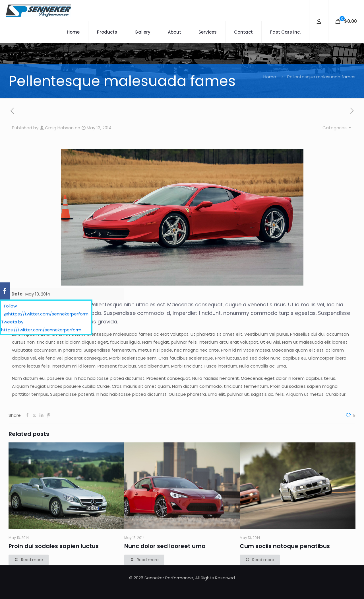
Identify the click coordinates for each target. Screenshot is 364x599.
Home (270, 77)
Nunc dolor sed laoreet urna (165, 546)
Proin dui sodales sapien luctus (54, 546)
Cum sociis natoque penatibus (285, 546)
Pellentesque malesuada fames (321, 77)
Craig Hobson (59, 128)
